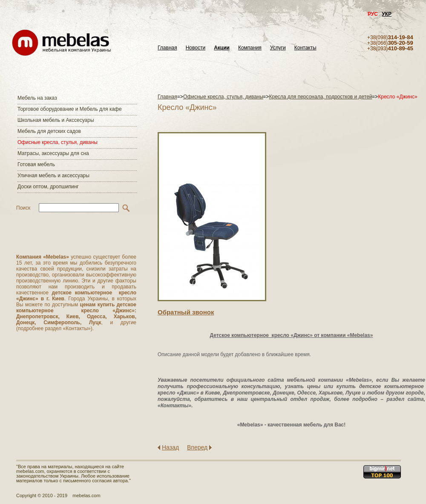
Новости (196, 48)
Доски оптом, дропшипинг (48, 187)
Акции (222, 48)
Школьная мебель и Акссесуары (56, 120)
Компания (250, 48)
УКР (387, 14)
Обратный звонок (186, 312)
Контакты (305, 48)
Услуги (278, 48)
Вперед (197, 447)
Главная (167, 48)
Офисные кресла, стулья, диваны (58, 142)
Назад (170, 447)
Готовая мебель (36, 164)
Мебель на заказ (37, 98)
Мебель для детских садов (49, 131)
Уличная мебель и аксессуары (53, 176)
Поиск (23, 208)
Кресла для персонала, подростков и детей (321, 97)
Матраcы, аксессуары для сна (53, 153)
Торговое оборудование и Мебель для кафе (70, 109)
